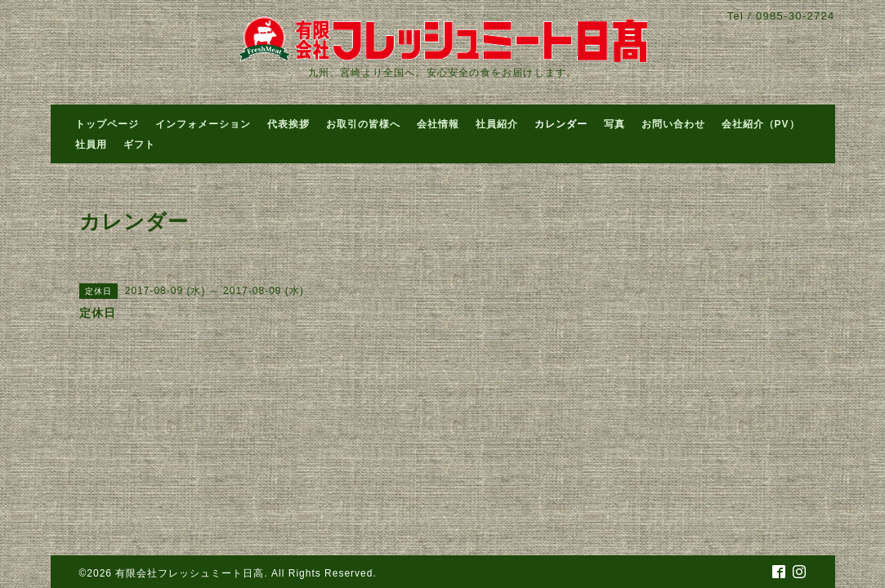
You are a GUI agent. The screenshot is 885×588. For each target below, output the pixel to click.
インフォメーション (203, 124)
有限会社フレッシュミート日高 (190, 573)
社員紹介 (497, 124)
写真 (615, 124)
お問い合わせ (673, 124)
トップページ (107, 124)
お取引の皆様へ (363, 124)
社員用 (91, 145)
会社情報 (438, 124)
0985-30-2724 (796, 16)
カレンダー (561, 124)
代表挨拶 (288, 124)
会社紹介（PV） (761, 124)
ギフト (139, 145)
